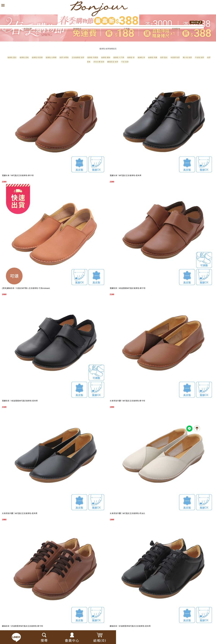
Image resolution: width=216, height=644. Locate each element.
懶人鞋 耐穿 (187, 58)
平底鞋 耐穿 (199, 58)
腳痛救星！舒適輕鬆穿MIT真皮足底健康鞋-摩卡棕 (22, 626)
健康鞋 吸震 (153, 58)
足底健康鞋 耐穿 (78, 58)
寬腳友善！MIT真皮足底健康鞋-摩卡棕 (18, 175)
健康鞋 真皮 (12, 58)
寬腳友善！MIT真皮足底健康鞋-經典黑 (126, 175)
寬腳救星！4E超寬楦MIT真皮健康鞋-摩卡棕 (128, 288)
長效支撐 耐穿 (99, 62)
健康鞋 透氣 (24, 58)
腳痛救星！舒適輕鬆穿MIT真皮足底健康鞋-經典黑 (130, 626)
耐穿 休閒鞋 (64, 58)
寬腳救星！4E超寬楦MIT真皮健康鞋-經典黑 (20, 401)
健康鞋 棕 (131, 58)
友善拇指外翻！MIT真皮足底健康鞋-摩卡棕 (127, 401)
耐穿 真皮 (164, 58)
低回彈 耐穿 (175, 58)
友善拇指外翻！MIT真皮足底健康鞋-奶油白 (127, 513)
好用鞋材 (176, 29)
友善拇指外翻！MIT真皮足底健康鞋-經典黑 (20, 513)
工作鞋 (127, 29)
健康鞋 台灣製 (51, 58)
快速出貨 (28, 29)
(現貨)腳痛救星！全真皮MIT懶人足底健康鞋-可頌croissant (26, 288)
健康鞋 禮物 (106, 58)
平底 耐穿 (125, 62)
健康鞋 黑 (141, 58)
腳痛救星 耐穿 (113, 62)
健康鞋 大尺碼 (119, 58)
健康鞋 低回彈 (37, 58)
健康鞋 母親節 (93, 58)
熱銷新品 (77, 29)
